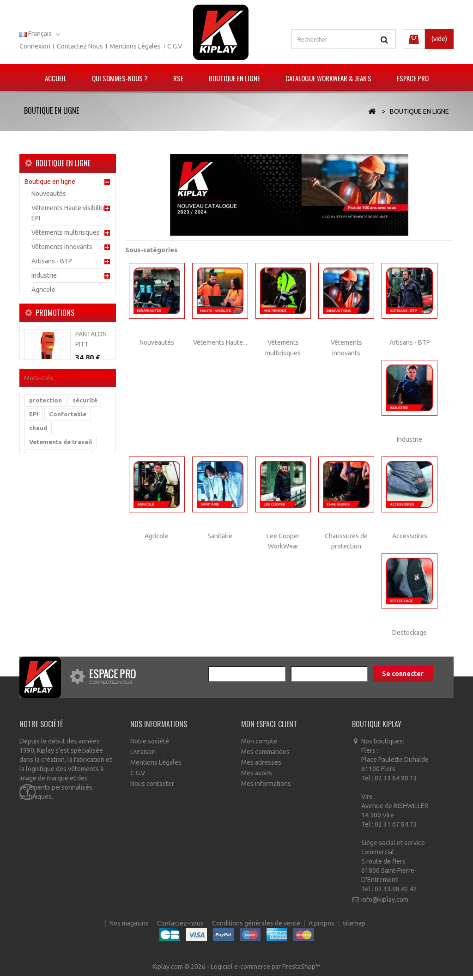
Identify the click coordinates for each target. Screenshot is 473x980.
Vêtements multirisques (66, 236)
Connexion (35, 46)
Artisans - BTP (52, 264)
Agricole (43, 293)
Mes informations (266, 789)
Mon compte (259, 747)
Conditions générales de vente (257, 957)
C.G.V (175, 46)
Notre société (150, 747)
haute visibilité (52, 613)
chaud (38, 558)
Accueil (56, 78)
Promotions (55, 397)
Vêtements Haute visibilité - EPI (71, 216)
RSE (178, 78)
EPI (34, 544)
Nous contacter (152, 789)
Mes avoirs (257, 779)
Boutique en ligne (234, 78)
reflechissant (49, 627)
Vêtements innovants (62, 250)
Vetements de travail (61, 572)
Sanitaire (44, 307)
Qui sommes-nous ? (120, 78)
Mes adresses (261, 768)
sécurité (85, 530)
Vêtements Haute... (220, 342)
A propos (322, 957)
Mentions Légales (156, 768)
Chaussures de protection (69, 336)
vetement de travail (59, 585)
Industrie (44, 279)
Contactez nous (80, 46)
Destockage (49, 365)
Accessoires (49, 350)
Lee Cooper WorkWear (64, 322)
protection (45, 530)
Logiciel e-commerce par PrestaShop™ (266, 971)
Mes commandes (265, 757)
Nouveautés (49, 197)
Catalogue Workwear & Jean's (328, 78)
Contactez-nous (181, 957)
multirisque (46, 599)
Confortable (68, 544)
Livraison (143, 757)
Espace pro (413, 78)
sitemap (354, 957)
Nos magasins (130, 957)
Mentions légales (135, 46)
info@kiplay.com (385, 905)
